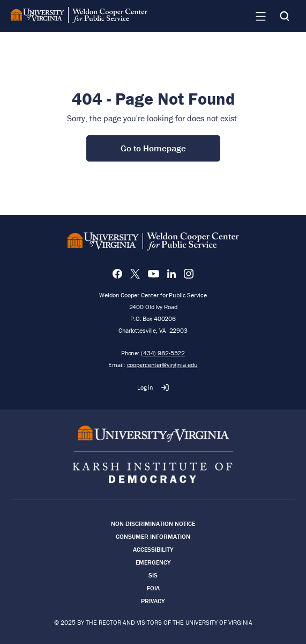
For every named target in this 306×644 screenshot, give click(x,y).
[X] (135, 274)
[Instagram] (189, 274)
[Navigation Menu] (260, 16)
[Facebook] (117, 274)
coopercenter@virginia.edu (162, 365)
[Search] (285, 16)
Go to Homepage (153, 148)
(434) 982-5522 (163, 353)
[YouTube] (154, 274)
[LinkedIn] (171, 274)
